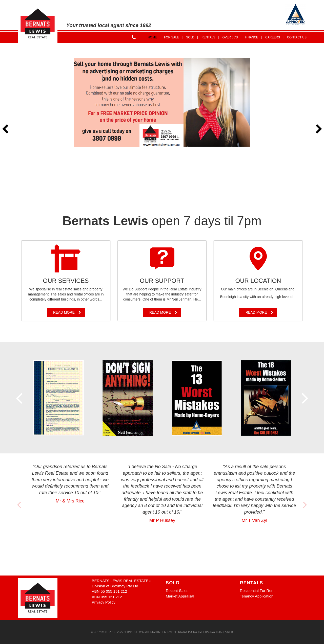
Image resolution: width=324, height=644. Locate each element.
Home (154, 37)
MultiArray (207, 632)
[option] (162, 102)
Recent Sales (177, 591)
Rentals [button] (210, 37)
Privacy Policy (104, 602)
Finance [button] (253, 37)
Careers (274, 37)
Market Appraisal (180, 596)
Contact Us (297, 37)
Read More (67, 312)
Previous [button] (5, 129)
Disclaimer (225, 632)
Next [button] (319, 129)
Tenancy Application (257, 596)
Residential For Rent (257, 591)
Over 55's (232, 37)
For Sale (173, 37)
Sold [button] (192, 37)
